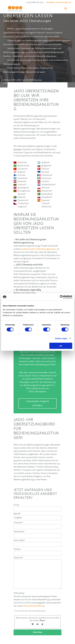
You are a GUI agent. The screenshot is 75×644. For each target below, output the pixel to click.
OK (61, 346)
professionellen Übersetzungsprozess (39, 249)
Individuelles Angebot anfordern (37, 403)
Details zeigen (61, 338)
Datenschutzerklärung (34, 606)
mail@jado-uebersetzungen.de (58, 2)
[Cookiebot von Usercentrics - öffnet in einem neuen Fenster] (62, 297)
